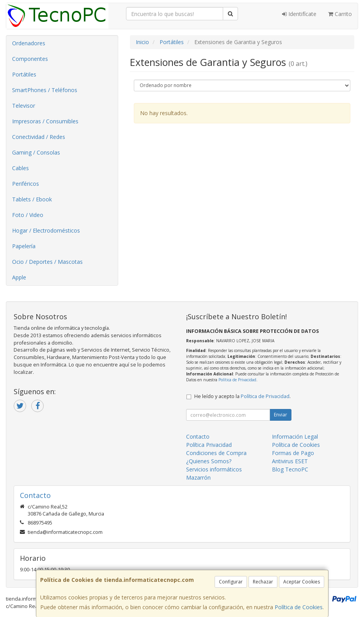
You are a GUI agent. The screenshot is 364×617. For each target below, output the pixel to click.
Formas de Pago (293, 453)
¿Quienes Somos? (209, 461)
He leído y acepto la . (242, 396)
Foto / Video (28, 215)
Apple (19, 277)
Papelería (24, 246)
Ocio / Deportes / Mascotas (47, 262)
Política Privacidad (209, 445)
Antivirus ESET (290, 461)
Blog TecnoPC (290, 469)
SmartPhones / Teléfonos (45, 90)
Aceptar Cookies (302, 582)
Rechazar (263, 582)
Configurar (231, 582)
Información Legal (295, 437)
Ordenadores (29, 43)
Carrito (340, 14)
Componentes (30, 59)
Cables (20, 168)
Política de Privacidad (237, 380)
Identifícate (299, 14)
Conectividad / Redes (39, 137)
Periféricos (26, 184)
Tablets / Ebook (32, 199)
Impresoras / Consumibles (45, 121)
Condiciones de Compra (216, 453)
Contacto (198, 437)
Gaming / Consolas (36, 152)
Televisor (24, 106)
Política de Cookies (299, 607)
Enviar (281, 415)
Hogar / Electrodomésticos (46, 230)
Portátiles (24, 74)
